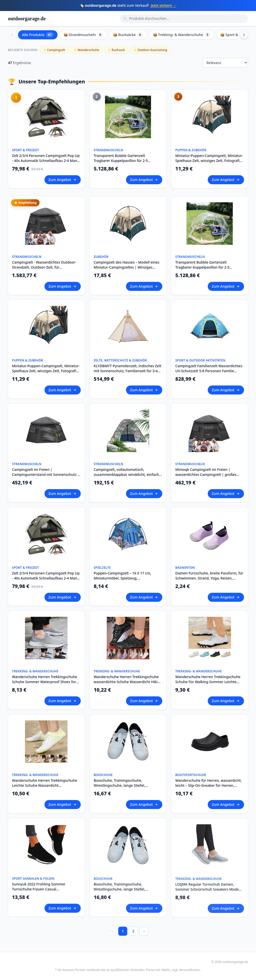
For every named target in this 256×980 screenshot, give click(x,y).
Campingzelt (54, 50)
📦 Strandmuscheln (83, 35)
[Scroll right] (244, 35)
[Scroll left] (12, 35)
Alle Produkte (38, 35)
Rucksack (116, 50)
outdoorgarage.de (27, 19)
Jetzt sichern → (163, 5)
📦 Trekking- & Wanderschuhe (182, 35)
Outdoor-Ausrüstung (150, 50)
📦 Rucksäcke (128, 35)
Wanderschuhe (86, 50)
